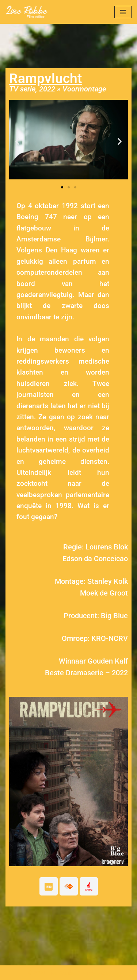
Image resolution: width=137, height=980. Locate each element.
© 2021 (37, 973)
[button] (17, 141)
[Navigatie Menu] (123, 12)
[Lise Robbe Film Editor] (27, 12)
